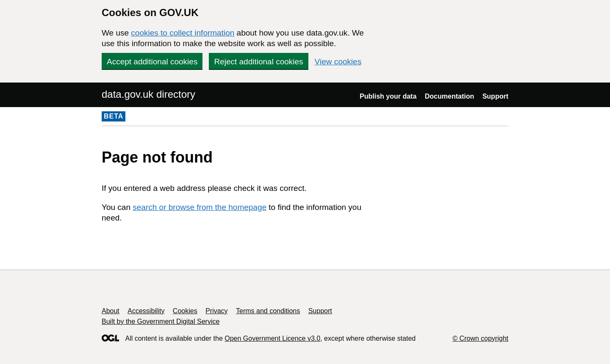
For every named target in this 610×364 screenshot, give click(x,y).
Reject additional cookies (258, 62)
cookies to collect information (183, 33)
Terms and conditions (268, 311)
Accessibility (146, 311)
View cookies (338, 62)
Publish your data (388, 96)
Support (495, 96)
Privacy (216, 311)
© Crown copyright (480, 338)
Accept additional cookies (152, 62)
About (111, 311)
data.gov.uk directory (148, 94)
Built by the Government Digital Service (161, 321)
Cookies (185, 311)
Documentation (449, 96)
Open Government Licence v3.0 (272, 338)
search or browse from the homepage (200, 207)
